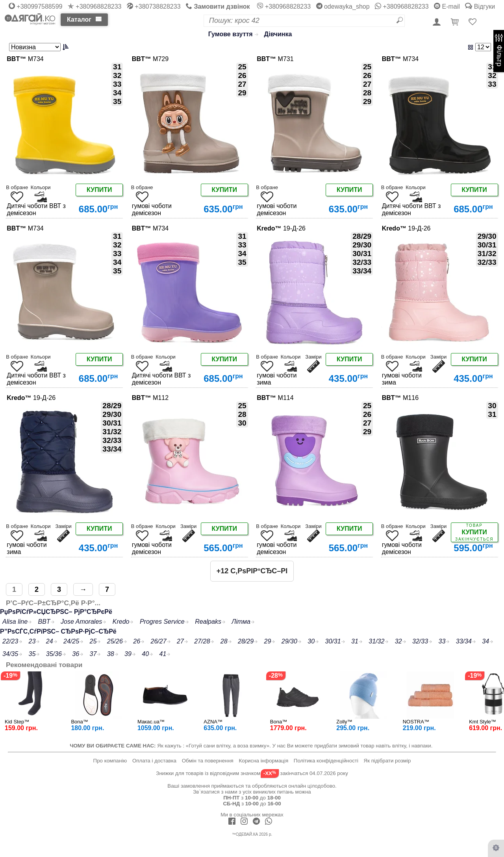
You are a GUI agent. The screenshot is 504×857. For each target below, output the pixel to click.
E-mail (447, 6)
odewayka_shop (343, 6)
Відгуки (480, 6)
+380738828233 (154, 6)
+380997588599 (36, 6)
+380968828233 (95, 6)
